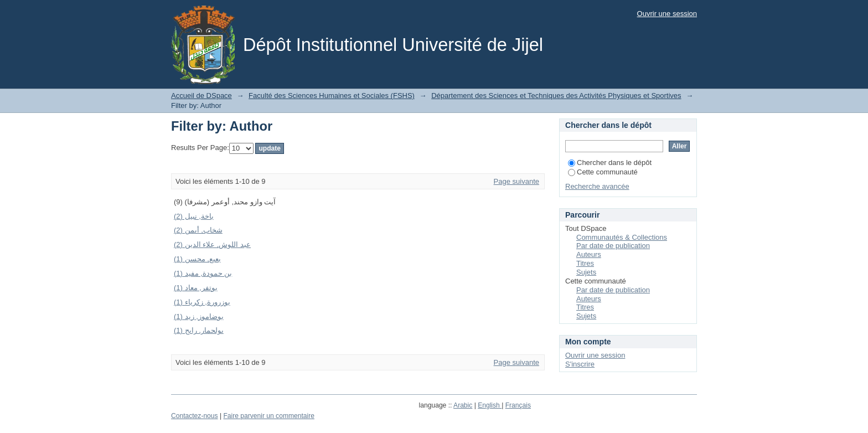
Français (518, 405)
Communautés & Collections (622, 237)
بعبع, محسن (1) (197, 259)
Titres (585, 263)
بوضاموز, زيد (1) (199, 316)
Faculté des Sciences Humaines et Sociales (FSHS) (332, 96)
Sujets (586, 272)
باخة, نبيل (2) (194, 216)
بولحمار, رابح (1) (199, 330)
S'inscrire (580, 364)
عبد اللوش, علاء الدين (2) (212, 244)
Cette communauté (603, 172)
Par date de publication (613, 246)
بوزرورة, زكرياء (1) (202, 302)
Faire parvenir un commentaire (268, 416)
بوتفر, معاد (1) (196, 288)
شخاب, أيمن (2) (198, 230)
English (490, 405)
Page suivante (516, 181)
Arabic (463, 405)
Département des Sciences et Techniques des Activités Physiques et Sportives (556, 96)
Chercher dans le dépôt (610, 163)
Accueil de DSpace (201, 96)
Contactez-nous (195, 416)
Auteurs (589, 254)
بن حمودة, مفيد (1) (203, 273)
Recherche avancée (597, 186)
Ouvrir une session (667, 14)
